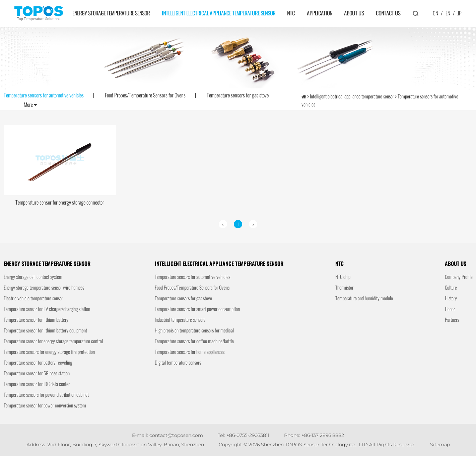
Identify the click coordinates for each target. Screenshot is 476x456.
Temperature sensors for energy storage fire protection (49, 352)
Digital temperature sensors (178, 362)
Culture (451, 287)
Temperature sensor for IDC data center (37, 384)
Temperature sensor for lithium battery (36, 319)
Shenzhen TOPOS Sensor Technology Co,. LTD (314, 445)
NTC (291, 13)
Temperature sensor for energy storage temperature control (53, 341)
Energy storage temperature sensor (111, 13)
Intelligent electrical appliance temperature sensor (219, 13)
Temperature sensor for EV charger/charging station (47, 309)
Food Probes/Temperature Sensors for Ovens (145, 95)
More (30, 105)
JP (460, 13)
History (451, 298)
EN (448, 13)
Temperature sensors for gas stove (238, 95)
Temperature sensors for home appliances (190, 352)
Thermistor (344, 287)
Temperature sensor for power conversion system (45, 405)
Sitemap (440, 445)
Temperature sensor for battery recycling (38, 362)
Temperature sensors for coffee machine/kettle (194, 341)
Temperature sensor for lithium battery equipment (45, 330)
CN (435, 13)
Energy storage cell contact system (33, 277)
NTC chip (343, 277)
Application (320, 13)
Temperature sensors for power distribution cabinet (46, 394)
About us (354, 13)
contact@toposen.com (176, 435)
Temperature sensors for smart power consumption (197, 309)
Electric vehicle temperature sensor (33, 298)
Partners (452, 319)
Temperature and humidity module (364, 298)
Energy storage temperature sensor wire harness (44, 287)
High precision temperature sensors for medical (194, 330)
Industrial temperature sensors (180, 319)
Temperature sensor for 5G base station (37, 373)
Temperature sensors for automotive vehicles (44, 95)
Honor (450, 309)
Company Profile (459, 277)
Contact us (388, 13)
